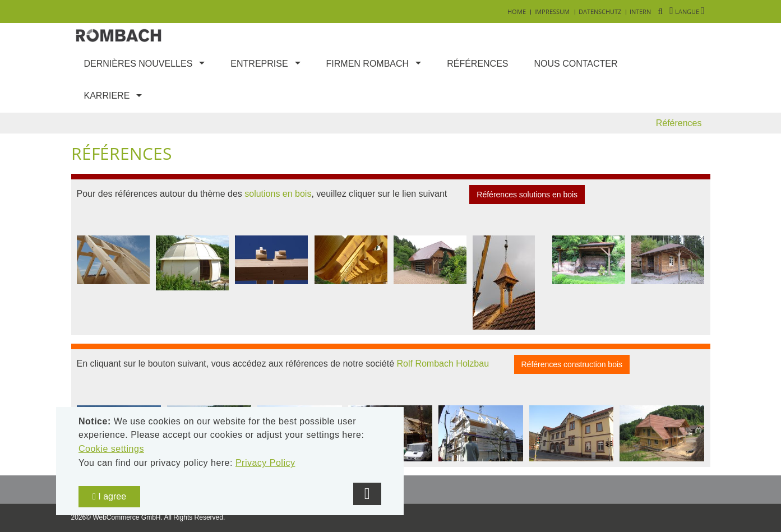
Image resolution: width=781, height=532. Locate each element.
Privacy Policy (265, 463)
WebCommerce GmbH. (127, 517)
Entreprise (259, 64)
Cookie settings (111, 449)
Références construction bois (572, 364)
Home (517, 11)
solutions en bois (278, 194)
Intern (640, 11)
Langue (687, 11)
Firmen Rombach (368, 64)
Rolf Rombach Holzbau (443, 364)
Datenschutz (600, 11)
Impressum (552, 11)
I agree (109, 496)
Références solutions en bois (527, 195)
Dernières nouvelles (138, 64)
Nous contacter (576, 64)
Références (477, 64)
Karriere (107, 96)
